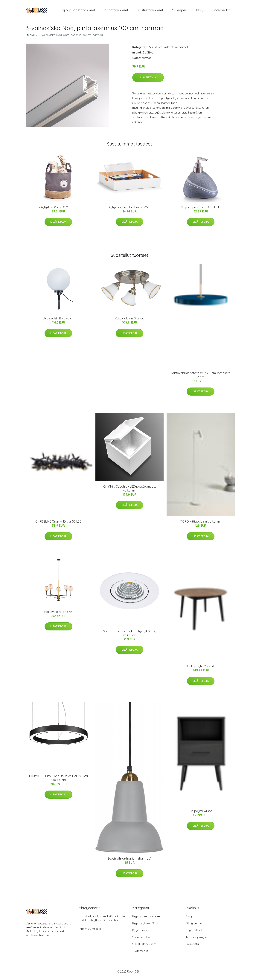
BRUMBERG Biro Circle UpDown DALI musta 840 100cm (58, 780)
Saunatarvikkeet (115, 11)
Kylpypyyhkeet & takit (146, 925)
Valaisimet (181, 49)
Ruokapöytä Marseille (201, 668)
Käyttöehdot (194, 932)
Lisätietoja (148, 79)
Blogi (200, 11)
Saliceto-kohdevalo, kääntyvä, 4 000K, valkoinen (130, 635)
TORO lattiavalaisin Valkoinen (201, 523)
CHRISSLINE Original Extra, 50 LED (58, 523)
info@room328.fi (90, 931)
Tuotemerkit (220, 11)
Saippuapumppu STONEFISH (201, 209)
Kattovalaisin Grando (129, 320)
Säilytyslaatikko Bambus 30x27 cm (129, 209)
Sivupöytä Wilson (201, 813)
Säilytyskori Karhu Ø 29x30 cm (58, 209)
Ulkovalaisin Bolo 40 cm (58, 320)
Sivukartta (192, 946)
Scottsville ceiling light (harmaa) (129, 860)
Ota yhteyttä (194, 925)
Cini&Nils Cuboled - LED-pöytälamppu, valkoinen (129, 490)
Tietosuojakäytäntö (198, 939)
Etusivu (30, 37)
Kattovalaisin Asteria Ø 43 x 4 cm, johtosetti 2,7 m (201, 377)
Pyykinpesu (180, 11)
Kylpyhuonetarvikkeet (78, 11)
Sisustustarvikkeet (149, 11)
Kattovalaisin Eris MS (58, 614)
